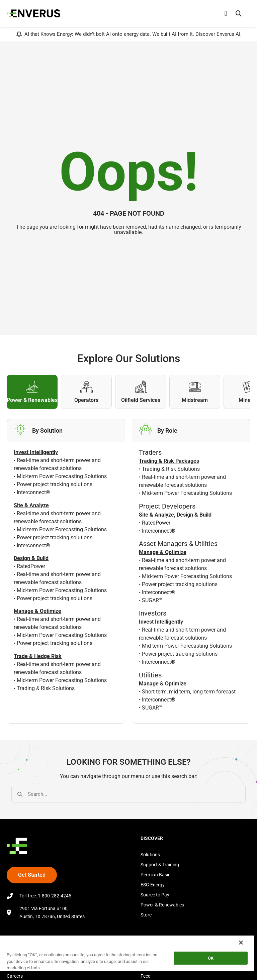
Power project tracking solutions (55, 484)
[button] (239, 13)
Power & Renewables (162, 905)
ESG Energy (153, 885)
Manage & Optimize (163, 552)
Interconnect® (33, 492)
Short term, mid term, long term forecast (189, 692)
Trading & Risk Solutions (46, 688)
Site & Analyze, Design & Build (175, 515)
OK (211, 958)
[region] (127, 957)
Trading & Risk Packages (169, 461)
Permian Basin (156, 875)
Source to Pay (155, 895)
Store (146, 915)
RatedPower (31, 566)
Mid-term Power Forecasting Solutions (62, 476)
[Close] (241, 943)
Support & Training (160, 865)
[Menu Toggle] (226, 13)
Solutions (150, 855)
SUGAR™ (152, 600)
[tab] (32, 392)
